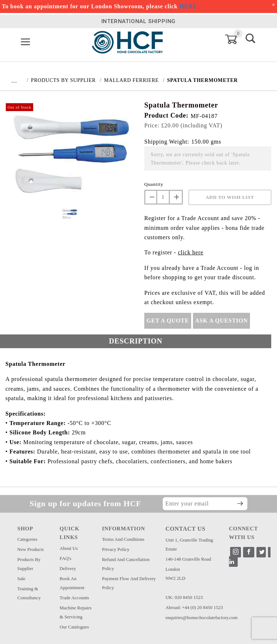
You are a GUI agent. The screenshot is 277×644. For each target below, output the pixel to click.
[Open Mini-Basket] (235, 39)
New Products (30, 549)
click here (191, 252)
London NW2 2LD (175, 574)
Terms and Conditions (123, 539)
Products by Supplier (29, 564)
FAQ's (65, 558)
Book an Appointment (72, 583)
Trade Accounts (74, 598)
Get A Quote (168, 321)
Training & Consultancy (29, 593)
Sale (21, 579)
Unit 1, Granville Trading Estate (189, 544)
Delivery (68, 568)
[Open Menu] (25, 42)
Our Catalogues (74, 627)
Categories (27, 539)
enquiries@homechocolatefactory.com (202, 617)
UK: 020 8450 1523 (184, 597)
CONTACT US (186, 529)
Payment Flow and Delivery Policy (129, 583)
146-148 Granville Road (188, 559)
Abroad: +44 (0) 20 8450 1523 (194, 607)
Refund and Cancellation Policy (126, 564)
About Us (69, 548)
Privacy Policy (116, 549)
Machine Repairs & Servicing (75, 612)
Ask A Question (221, 321)
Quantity (154, 184)
